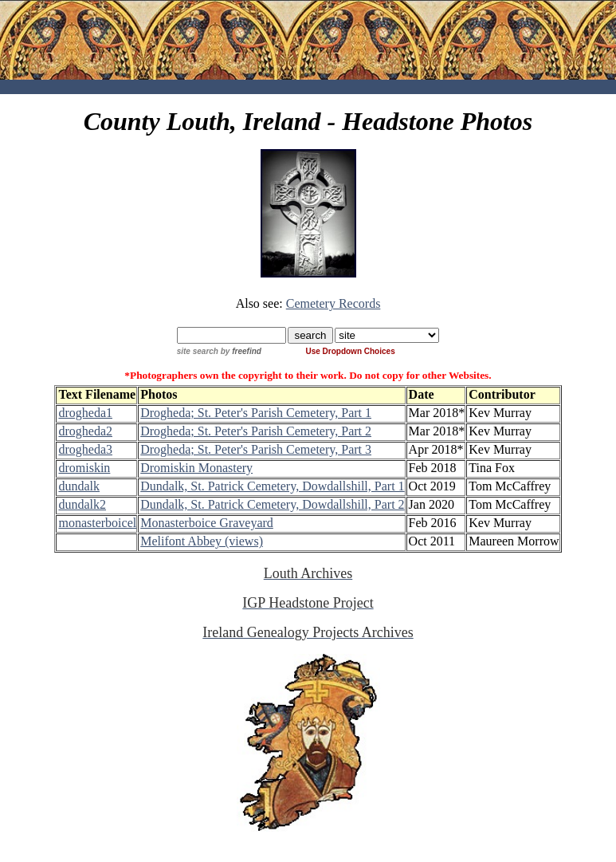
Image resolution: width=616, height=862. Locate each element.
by (262, 351)
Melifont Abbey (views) (202, 541)
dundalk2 (82, 504)
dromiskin (84, 468)
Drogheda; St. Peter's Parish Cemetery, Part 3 (256, 449)
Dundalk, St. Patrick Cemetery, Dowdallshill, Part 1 (272, 486)
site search (198, 351)
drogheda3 (85, 449)
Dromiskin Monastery (196, 468)
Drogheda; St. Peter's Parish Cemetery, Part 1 (256, 413)
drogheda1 (85, 413)
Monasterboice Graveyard (207, 523)
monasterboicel (97, 523)
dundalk (79, 486)
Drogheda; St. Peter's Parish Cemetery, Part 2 (256, 431)
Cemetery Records (334, 303)
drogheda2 (85, 431)
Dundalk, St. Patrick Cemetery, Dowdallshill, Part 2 (272, 504)
